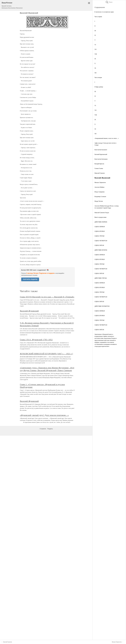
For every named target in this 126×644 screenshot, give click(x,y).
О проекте (43, 429)
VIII (96, 54)
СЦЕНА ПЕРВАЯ (100, 227)
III (95, 31)
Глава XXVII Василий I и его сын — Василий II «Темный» (47, 297)
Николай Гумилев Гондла (102, 213)
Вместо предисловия (100, 217)
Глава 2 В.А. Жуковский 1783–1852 (36, 340)
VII (95, 49)
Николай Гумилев (100, 173)
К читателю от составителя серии (104, 12)
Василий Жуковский (29, 311)
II (95, 26)
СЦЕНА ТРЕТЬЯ (99, 236)
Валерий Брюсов (99, 164)
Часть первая (98, 17)
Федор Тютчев (99, 201)
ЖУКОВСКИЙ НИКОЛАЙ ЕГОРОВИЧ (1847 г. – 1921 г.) (46, 354)
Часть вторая (98, 77)
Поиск (109, 2)
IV (95, 35)
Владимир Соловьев (100, 197)
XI (95, 68)
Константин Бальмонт (101, 150)
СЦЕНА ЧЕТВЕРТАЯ (101, 241)
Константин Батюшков (101, 159)
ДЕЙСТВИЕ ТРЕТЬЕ (101, 278)
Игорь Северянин (100, 192)
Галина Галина (99, 168)
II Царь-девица (99, 87)
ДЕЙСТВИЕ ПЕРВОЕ (101, 222)
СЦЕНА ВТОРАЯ (100, 231)
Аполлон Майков (99, 187)
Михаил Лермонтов (100, 182)
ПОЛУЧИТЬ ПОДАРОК (30, 279)
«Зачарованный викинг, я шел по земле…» (107, 138)
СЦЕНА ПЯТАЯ (99, 245)
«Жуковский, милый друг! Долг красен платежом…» (44, 415)
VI (95, 45)
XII (95, 73)
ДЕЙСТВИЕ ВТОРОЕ (101, 250)
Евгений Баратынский (101, 154)
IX (95, 59)
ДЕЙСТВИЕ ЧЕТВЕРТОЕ (102, 306)
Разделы (50, 429)
